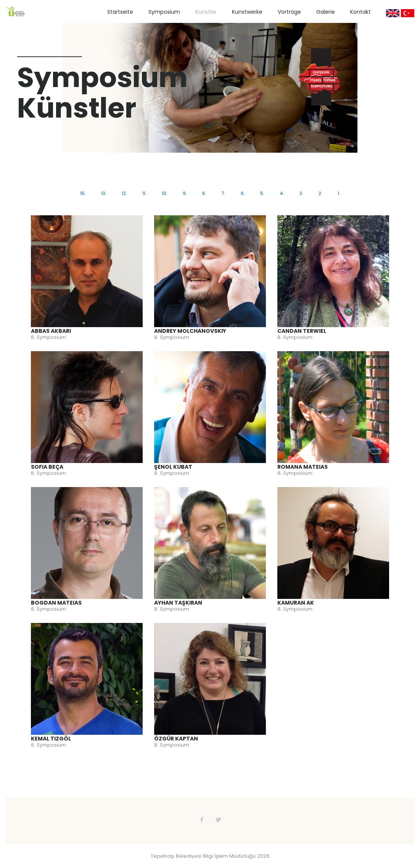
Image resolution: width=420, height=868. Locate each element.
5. (262, 193)
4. (282, 193)
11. (144, 193)
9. (185, 193)
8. (204, 193)
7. (223, 193)
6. (243, 193)
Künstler (206, 12)
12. (124, 193)
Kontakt (360, 12)
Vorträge (289, 12)
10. (165, 193)
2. (320, 193)
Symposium (164, 12)
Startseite (120, 12)
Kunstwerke (247, 12)
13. (104, 193)
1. (339, 193)
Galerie (326, 12)
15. (83, 193)
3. (301, 193)
